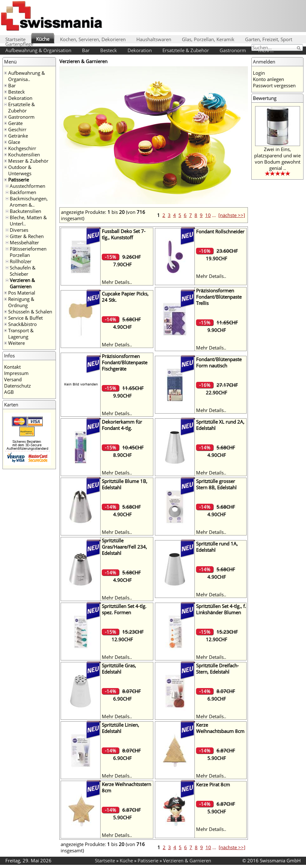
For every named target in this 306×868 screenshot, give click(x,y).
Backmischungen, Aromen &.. (29, 202)
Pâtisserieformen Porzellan (28, 252)
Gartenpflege (19, 44)
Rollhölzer (21, 261)
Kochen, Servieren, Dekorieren (93, 39)
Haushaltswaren (154, 39)
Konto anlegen (268, 79)
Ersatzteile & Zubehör (186, 50)
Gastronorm (233, 50)
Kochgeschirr (22, 148)
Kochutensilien (24, 155)
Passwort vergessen (274, 85)
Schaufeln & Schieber (23, 271)
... (214, 215)
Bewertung (265, 98)
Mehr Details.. (117, 282)
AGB (9, 392)
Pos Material (22, 293)
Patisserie (19, 180)
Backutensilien (25, 211)
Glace (14, 142)
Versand (13, 379)
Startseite (15, 39)
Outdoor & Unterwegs (20, 170)
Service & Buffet (25, 318)
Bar (86, 50)
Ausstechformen (27, 186)
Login (259, 73)
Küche (43, 39)
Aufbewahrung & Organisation (38, 50)
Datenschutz (17, 386)
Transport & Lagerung (21, 334)
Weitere (16, 343)
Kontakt (12, 367)
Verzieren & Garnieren (22, 283)
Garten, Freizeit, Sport (269, 39)
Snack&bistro (22, 324)
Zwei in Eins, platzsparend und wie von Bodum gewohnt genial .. (277, 159)
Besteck (109, 50)
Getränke (18, 136)
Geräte (15, 123)
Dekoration (140, 50)
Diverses (19, 230)
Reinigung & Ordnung (21, 302)
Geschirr (17, 129)
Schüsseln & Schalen (30, 312)
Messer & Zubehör (28, 161)
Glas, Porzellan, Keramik (208, 39)
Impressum (16, 373)
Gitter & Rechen (27, 236)
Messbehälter (24, 242)
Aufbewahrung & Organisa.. (27, 76)
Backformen (23, 192)
